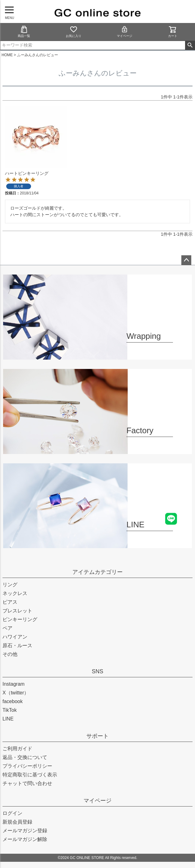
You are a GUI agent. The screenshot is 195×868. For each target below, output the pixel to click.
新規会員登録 (17, 822)
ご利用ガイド (17, 749)
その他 (10, 654)
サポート (97, 736)
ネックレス (15, 593)
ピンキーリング (20, 619)
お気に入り (74, 32)
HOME (7, 55)
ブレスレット (17, 611)
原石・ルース (17, 645)
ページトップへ (186, 260)
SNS (97, 671)
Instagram (14, 684)
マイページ (125, 32)
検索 (190, 45)
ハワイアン (15, 637)
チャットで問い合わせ (27, 783)
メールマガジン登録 (25, 831)
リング (10, 585)
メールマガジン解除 (25, 839)
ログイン (12, 813)
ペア (7, 628)
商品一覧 (24, 32)
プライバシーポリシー (27, 766)
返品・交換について (25, 757)
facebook (13, 701)
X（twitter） (16, 693)
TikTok (10, 710)
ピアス (10, 602)
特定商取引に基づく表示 (30, 775)
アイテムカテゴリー (97, 572)
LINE (8, 719)
